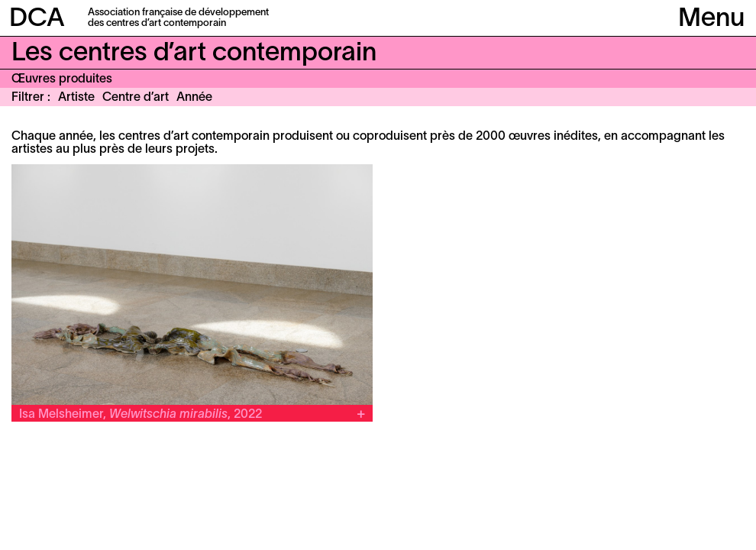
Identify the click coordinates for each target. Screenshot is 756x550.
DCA (37, 19)
